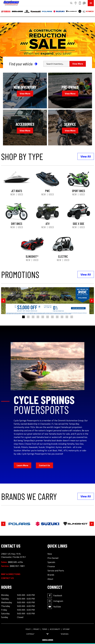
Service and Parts (56, 571)
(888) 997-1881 (17, 566)
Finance (51, 566)
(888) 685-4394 (15, 562)
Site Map (66, 629)
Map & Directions (11, 574)
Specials (51, 562)
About (50, 579)
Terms (45, 629)
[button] (3, 301)
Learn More (23, 465)
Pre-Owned (53, 558)
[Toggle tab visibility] (47, 634)
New (13, 194)
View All (86, 156)
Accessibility (55, 629)
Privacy (36, 629)
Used (20, 194)
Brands (51, 575)
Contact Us (44, 465)
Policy (28, 629)
